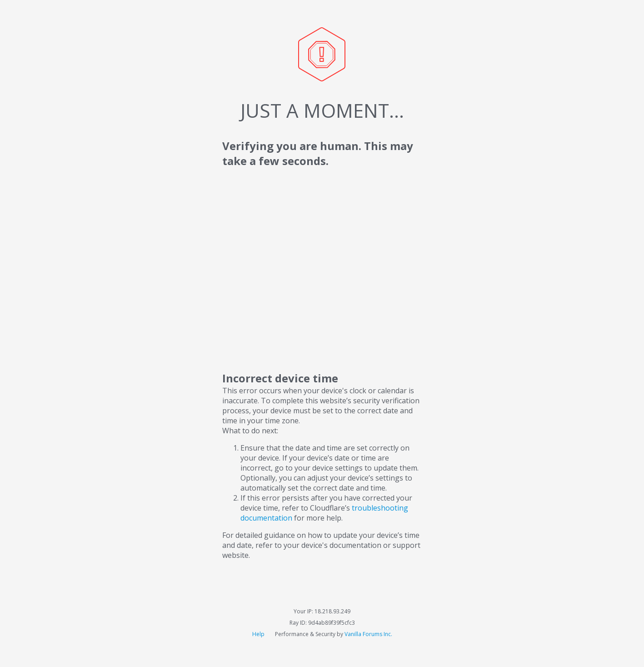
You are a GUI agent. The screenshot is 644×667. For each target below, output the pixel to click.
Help (259, 634)
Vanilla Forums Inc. (368, 634)
